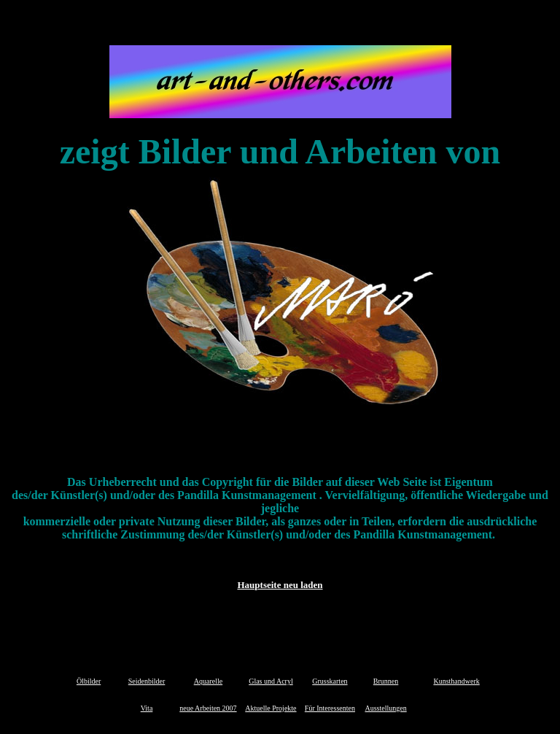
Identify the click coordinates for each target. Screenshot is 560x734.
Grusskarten (330, 681)
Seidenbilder (147, 681)
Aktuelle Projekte (271, 708)
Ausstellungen (385, 708)
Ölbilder (89, 681)
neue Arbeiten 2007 (208, 708)
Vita (147, 708)
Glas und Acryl (271, 681)
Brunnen (386, 681)
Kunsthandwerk (456, 681)
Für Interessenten (330, 708)
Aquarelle (208, 681)
